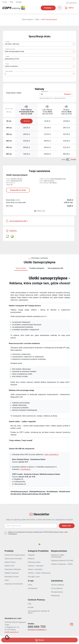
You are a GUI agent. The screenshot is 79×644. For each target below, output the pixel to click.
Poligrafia (31, 555)
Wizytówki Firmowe (12, 577)
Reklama (31, 559)
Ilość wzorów (9, 71)
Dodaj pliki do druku (18, 190)
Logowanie (71, 3)
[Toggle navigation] (60, 8)
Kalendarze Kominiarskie (14, 584)
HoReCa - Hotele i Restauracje (39, 573)
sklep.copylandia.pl (51, 454)
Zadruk (7, 57)
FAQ (11, 2)
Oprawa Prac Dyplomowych (15, 555)
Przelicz (68, 94)
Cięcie (7, 64)
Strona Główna (27, 19)
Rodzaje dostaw (57, 592)
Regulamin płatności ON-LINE (62, 561)
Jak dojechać (33, 588)
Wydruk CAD (9, 566)
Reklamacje (55, 596)
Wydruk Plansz (10, 562)
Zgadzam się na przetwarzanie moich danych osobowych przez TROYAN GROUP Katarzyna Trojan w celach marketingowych (38, 533)
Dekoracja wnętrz (34, 562)
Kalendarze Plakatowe (13, 569)
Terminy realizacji (57, 585)
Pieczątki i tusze (34, 577)
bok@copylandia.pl (12, 632)
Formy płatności (57, 588)
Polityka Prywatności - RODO (62, 564)
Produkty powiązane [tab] (37, 268)
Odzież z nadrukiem (35, 569)
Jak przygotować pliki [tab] (55, 268)
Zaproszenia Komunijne (13, 559)
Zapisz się (67, 526)
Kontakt (19, 2)
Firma (30, 585)
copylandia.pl (26, 469)
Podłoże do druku (10, 49)
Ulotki (37, 19)
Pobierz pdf (39, 211)
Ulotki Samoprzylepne (49, 19)
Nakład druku (45, 92)
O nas (5, 2)
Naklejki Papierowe (12, 573)
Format (8, 42)
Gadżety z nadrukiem (36, 566)
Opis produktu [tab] (21, 268)
